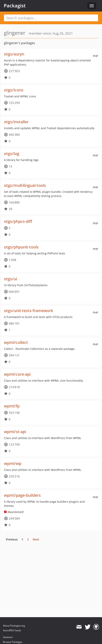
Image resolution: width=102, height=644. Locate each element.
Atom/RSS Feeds (12, 630)
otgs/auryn (14, 54)
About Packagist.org (14, 626)
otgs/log (12, 154)
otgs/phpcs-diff (18, 221)
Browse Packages (13, 642)
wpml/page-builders (22, 495)
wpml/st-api (15, 432)
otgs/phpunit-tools (21, 247)
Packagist (15, 6)
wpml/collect (16, 342)
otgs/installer (16, 122)
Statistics (8, 637)
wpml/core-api (17, 374)
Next (36, 539)
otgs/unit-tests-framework (29, 311)
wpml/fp (12, 406)
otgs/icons (14, 90)
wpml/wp (13, 463)
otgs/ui (10, 279)
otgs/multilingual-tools (25, 185)
